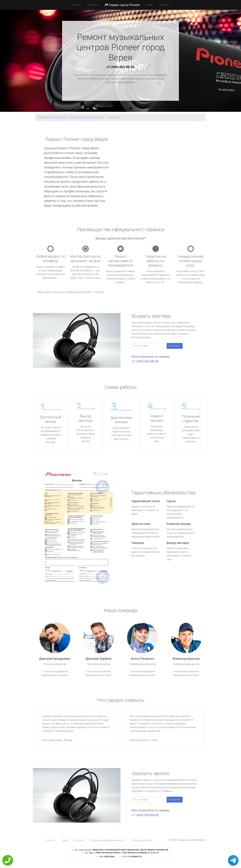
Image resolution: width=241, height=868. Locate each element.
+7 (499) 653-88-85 (120, 67)
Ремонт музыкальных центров (87, 117)
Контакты (165, 5)
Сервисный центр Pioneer (52, 117)
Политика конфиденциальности (107, 840)
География (93, 5)
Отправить (175, 346)
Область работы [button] (141, 840)
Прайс (149, 5)
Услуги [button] (75, 5)
